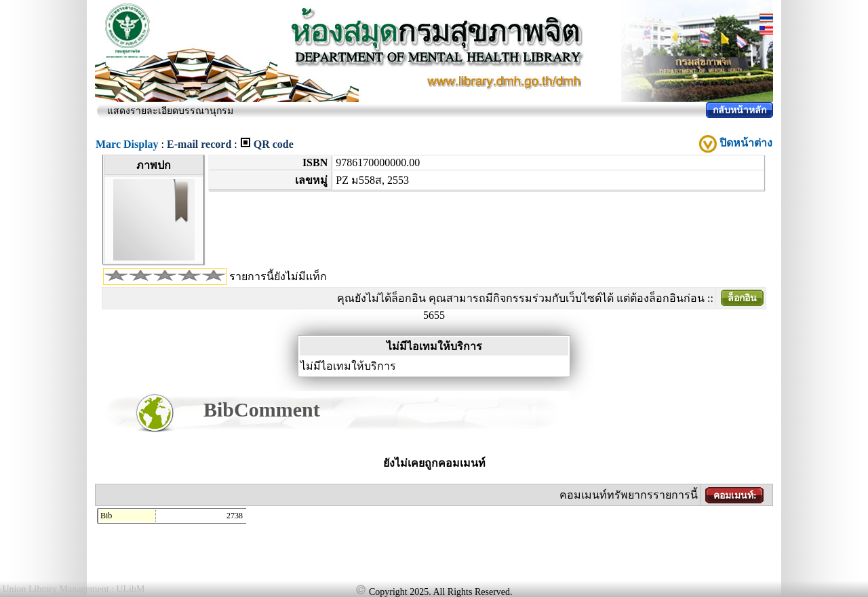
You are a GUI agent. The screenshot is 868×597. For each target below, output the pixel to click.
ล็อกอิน (742, 298)
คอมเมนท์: (735, 496)
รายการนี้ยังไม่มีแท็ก (278, 276)
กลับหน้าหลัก (739, 110)
